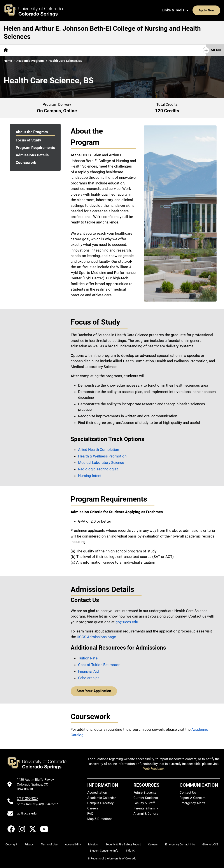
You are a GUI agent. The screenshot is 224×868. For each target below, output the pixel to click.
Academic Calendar (101, 798)
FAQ (90, 814)
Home (8, 61)
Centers (46, 50)
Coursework (26, 163)
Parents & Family (146, 808)
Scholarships (89, 678)
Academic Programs (30, 61)
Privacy (29, 844)
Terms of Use (49, 844)
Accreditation (97, 793)
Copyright (11, 844)
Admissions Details (32, 155)
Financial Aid (88, 671)
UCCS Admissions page (96, 637)
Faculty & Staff (144, 803)
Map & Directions (100, 819)
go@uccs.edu (127, 622)
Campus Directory (100, 803)
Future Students (145, 793)
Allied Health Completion (99, 450)
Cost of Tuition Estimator (99, 665)
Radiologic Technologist (98, 469)
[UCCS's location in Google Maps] (37, 785)
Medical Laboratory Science (101, 463)
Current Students (146, 798)
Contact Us (134, 50)
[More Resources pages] (72, 50)
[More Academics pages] (104, 50)
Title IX (130, 851)
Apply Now (193, 10)
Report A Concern (192, 798)
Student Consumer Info (104, 851)
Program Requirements (35, 148)
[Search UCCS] (215, 10)
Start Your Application (93, 691)
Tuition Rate (88, 658)
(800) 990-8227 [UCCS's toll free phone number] (47, 804)
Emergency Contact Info (180, 844)
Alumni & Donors (146, 814)
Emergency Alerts (192, 803)
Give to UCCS (210, 844)
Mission (93, 844)
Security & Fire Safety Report (123, 844)
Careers (93, 808)
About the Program (32, 132)
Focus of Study (28, 140)
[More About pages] (24, 50)
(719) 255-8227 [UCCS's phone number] (28, 798)
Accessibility (73, 844)
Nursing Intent (90, 476)
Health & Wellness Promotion (102, 456)
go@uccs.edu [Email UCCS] (27, 813)
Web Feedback (154, 769)
